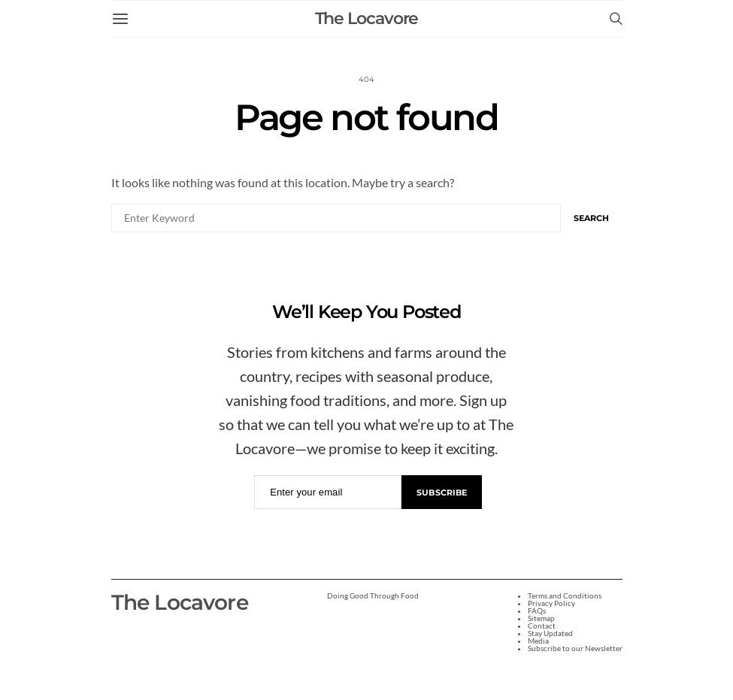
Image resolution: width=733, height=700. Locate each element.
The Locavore (367, 18)
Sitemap (541, 618)
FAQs (537, 611)
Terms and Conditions (565, 595)
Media (538, 641)
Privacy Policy (551, 603)
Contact (542, 626)
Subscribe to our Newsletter (575, 648)
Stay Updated (550, 633)
